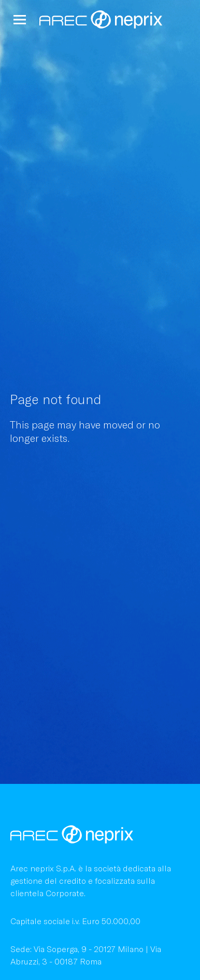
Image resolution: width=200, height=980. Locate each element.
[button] (20, 20)
